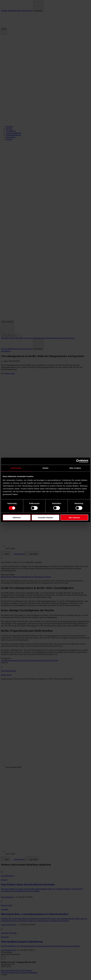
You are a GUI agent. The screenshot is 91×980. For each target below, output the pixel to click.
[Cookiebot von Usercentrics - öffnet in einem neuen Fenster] (78, 461)
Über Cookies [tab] (75, 468)
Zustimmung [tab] (16, 468)
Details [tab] (45, 468)
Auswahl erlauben (45, 517)
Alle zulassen (74, 517)
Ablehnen (17, 517)
